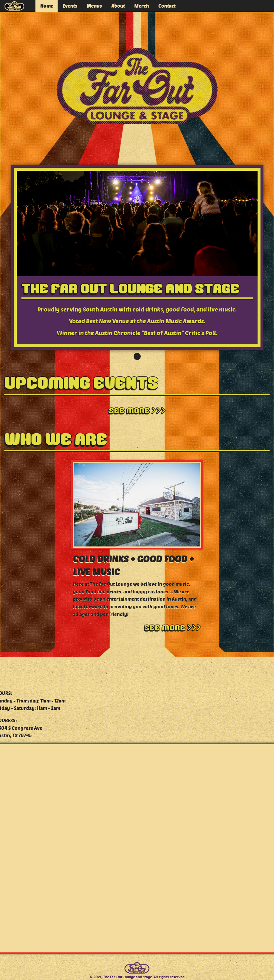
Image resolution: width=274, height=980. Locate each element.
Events (70, 6)
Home (47, 6)
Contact (167, 6)
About (118, 6)
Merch (142, 6)
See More (137, 411)
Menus (94, 6)
